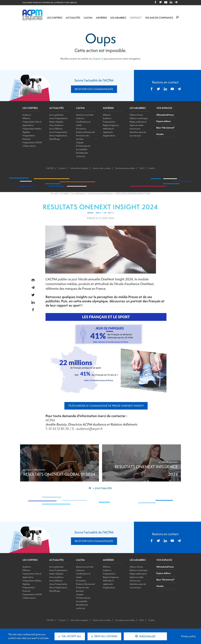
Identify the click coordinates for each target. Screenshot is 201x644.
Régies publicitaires (138, 122)
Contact (136, 18)
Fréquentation (109, 122)
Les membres (118, 18)
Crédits (151, 168)
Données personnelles (125, 168)
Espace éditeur (164, 121)
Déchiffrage (55, 139)
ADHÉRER (108, 108)
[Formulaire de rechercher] (177, 17)
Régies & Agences (111, 125)
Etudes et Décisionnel (85, 132)
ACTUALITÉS (57, 108)
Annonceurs (135, 129)
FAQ (142, 168)
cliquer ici (98, 59)
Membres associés (138, 132)
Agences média (137, 125)
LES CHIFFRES (30, 108)
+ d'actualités (102, 488)
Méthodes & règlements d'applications (109, 132)
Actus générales (56, 115)
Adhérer (101, 18)
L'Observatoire (29, 146)
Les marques (135, 136)
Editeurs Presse (136, 115)
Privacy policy (189, 636)
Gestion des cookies (102, 168)
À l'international (83, 146)
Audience (27, 115)
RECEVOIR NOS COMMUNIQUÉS (94, 89)
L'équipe (80, 142)
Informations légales (79, 168)
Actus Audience (56, 125)
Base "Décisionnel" (166, 128)
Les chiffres (55, 18)
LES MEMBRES (138, 108)
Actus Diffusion (56, 129)
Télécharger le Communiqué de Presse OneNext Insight (106, 406)
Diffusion (26, 118)
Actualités (73, 18)
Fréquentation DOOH (32, 142)
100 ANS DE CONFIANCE (159, 18)
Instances (80, 118)
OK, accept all (70, 636)
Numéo (160, 134)
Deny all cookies (104, 636)
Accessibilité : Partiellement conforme (82, 153)
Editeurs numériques (139, 118)
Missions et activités (85, 115)
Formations (81, 129)
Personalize (147, 636)
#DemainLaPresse (165, 115)
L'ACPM (88, 18)
